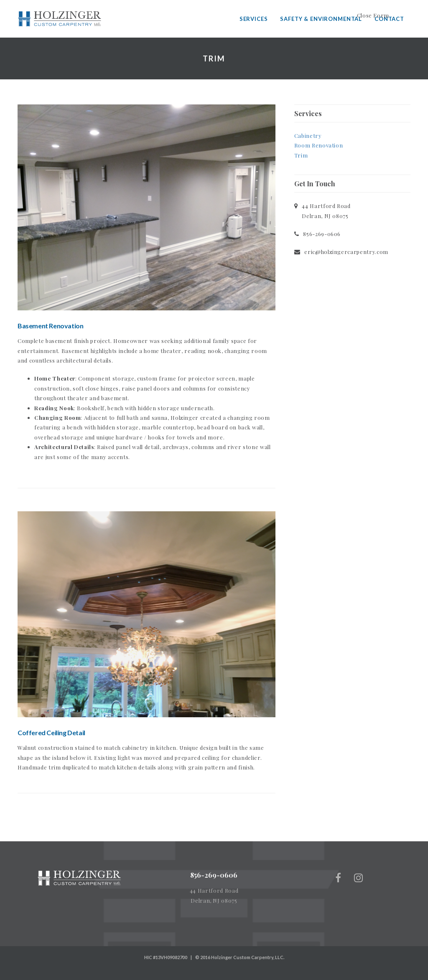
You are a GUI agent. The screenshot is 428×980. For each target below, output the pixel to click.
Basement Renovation (50, 326)
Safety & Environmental (321, 19)
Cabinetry (308, 136)
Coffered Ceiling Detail (51, 732)
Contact (389, 19)
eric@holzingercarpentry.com (346, 252)
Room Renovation (319, 145)
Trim (301, 155)
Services (254, 19)
